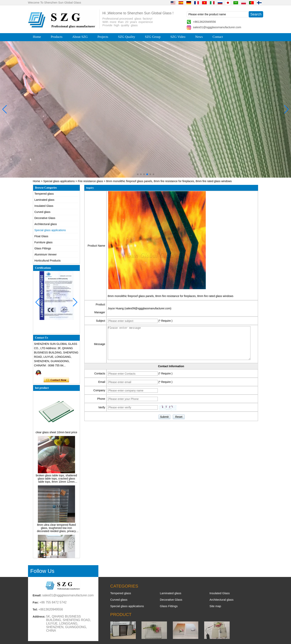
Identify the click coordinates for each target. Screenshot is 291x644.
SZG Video (178, 37)
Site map (215, 606)
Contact (218, 37)
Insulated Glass (44, 206)
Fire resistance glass (90, 181)
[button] (138, 174)
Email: (37, 595)
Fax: (36, 602)
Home (37, 37)
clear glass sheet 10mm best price (56, 433)
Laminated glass (44, 200)
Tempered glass (44, 194)
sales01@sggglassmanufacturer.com (217, 27)
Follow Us (42, 571)
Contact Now (56, 380)
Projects (103, 37)
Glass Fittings (43, 248)
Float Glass (41, 236)
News (199, 37)
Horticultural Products (48, 261)
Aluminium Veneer (46, 254)
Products (57, 37)
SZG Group (153, 37)
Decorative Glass (45, 218)
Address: (39, 616)
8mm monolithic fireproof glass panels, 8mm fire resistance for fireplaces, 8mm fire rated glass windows (171, 296)
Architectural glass (46, 224)
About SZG (80, 37)
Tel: (35, 609)
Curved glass (43, 212)
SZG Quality (126, 37)
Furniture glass (44, 242)
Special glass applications (59, 181)
